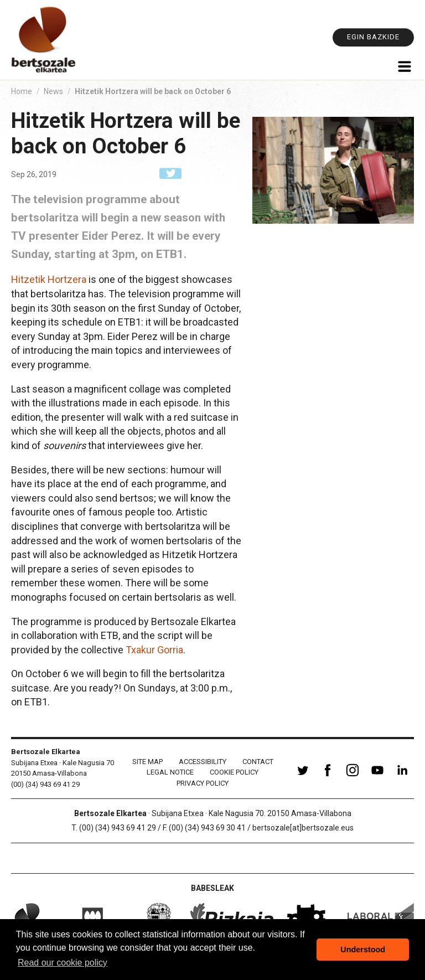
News (53, 91)
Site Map (147, 762)
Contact (258, 762)
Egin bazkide (373, 37)
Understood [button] (363, 950)
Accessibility (203, 762)
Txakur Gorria (154, 650)
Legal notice (170, 772)
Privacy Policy (203, 783)
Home (22, 91)
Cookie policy (234, 772)
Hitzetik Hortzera (49, 279)
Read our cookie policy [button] (63, 963)
